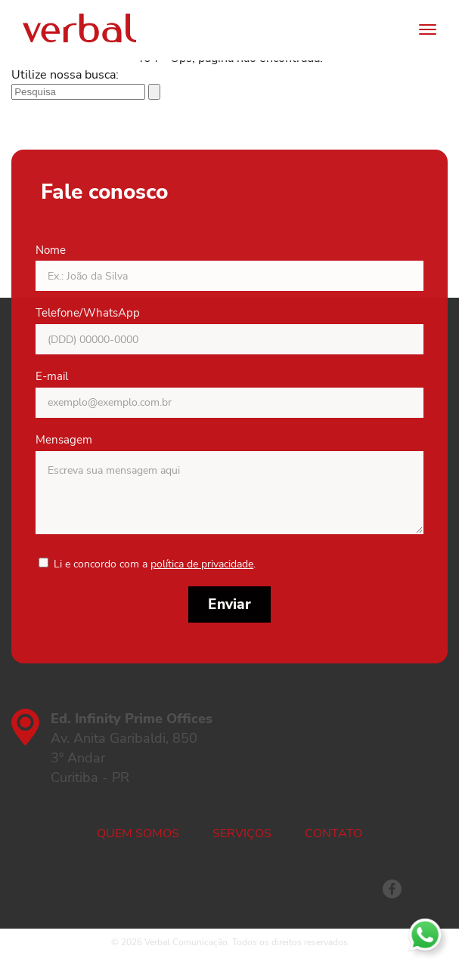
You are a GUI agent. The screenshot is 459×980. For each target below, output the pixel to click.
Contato (333, 833)
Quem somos (138, 833)
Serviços (242, 833)
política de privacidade (202, 564)
